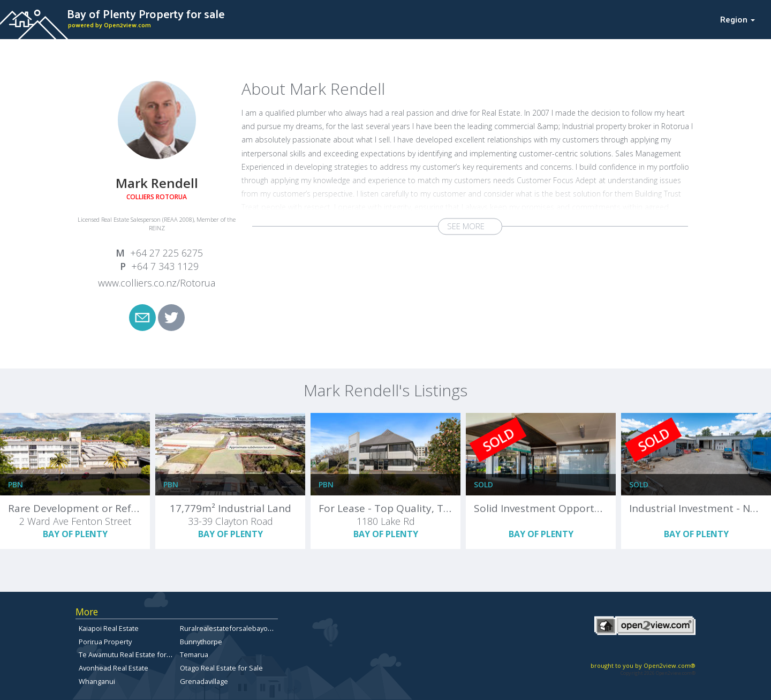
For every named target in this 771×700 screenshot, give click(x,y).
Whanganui (97, 681)
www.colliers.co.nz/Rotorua (157, 283)
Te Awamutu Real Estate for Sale (130, 654)
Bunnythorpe (201, 642)
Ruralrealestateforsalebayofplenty (235, 628)
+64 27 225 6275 (167, 253)
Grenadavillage (204, 681)
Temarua (194, 654)
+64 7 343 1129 (165, 266)
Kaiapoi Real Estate (109, 628)
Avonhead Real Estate (114, 668)
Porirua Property (105, 642)
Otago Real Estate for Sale (221, 668)
